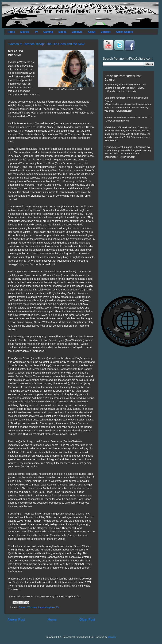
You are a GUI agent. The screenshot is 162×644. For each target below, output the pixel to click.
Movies (25, 32)
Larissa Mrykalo (46, 607)
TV (36, 32)
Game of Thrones (28, 607)
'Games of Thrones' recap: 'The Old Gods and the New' (46, 44)
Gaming (48, 32)
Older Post (87, 619)
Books (62, 32)
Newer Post (16, 619)
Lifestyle (77, 32)
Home (11, 32)
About (92, 32)
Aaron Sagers (124, 32)
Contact (106, 32)
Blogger (112, 637)
